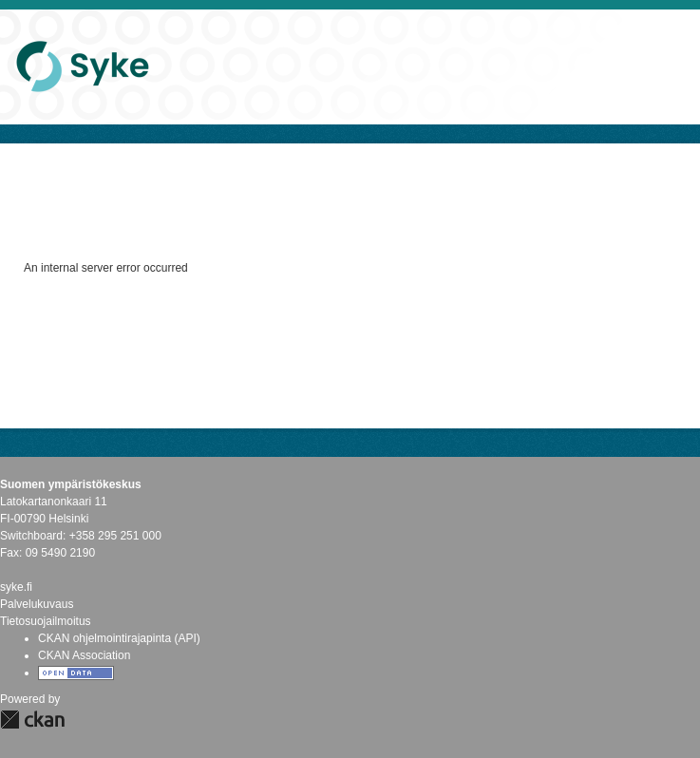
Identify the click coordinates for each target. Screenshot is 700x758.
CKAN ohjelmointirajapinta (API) (119, 638)
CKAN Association (84, 655)
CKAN (32, 720)
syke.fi (16, 587)
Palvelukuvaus (37, 604)
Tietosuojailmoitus (46, 621)
